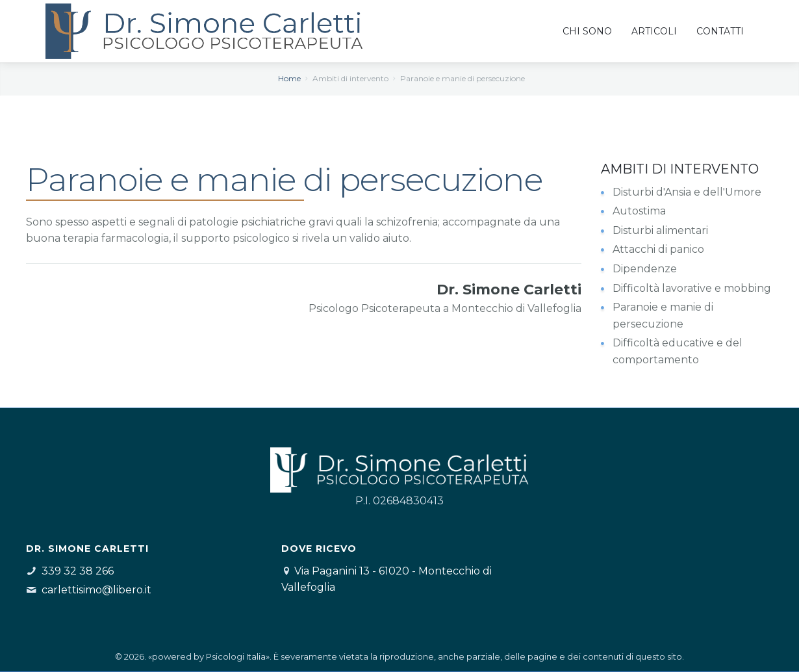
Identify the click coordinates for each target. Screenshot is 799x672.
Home (289, 78)
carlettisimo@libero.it (96, 590)
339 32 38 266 (78, 571)
